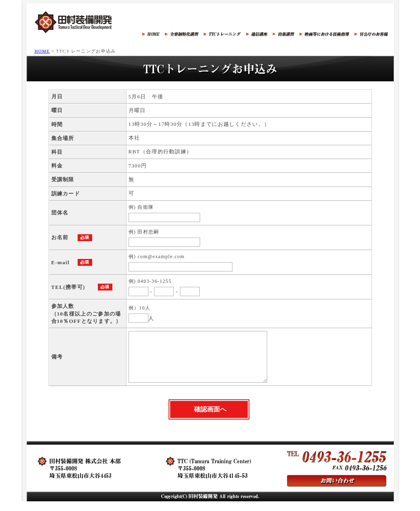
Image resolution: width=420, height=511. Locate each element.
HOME (42, 51)
